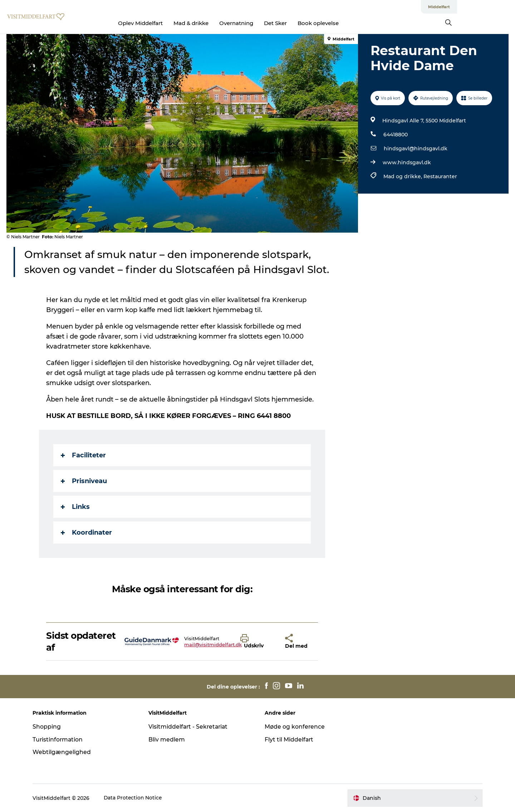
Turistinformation (61, 740)
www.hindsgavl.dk (406, 162)
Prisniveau (84, 481)
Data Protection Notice (137, 798)
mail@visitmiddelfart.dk (213, 645)
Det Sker (305, 23)
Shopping (50, 727)
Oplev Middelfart (170, 23)
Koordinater (87, 533)
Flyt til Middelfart (289, 740)
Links (76, 507)
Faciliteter (84, 455)
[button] (258, 642)
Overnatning (266, 23)
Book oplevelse (347, 23)
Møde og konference (295, 727)
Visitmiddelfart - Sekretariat (191, 727)
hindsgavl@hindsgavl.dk (415, 149)
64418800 (395, 135)
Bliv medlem (168, 740)
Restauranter (440, 176)
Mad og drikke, (403, 176)
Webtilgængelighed (65, 752)
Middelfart (497, 7)
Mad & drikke (220, 23)
